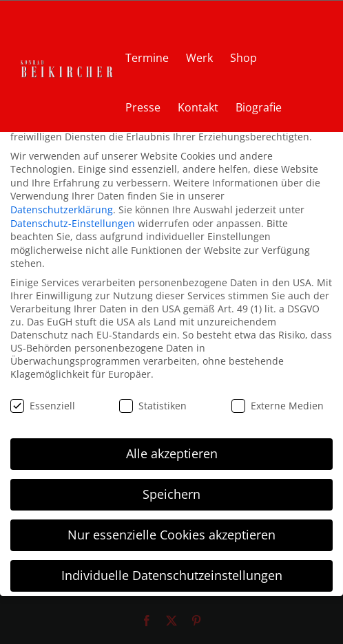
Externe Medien (278, 406)
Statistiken (153, 406)
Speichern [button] (171, 494)
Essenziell (43, 406)
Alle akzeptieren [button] (172, 453)
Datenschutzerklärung (62, 210)
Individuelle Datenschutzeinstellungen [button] (172, 575)
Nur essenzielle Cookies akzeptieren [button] (171, 535)
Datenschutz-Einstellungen (73, 223)
